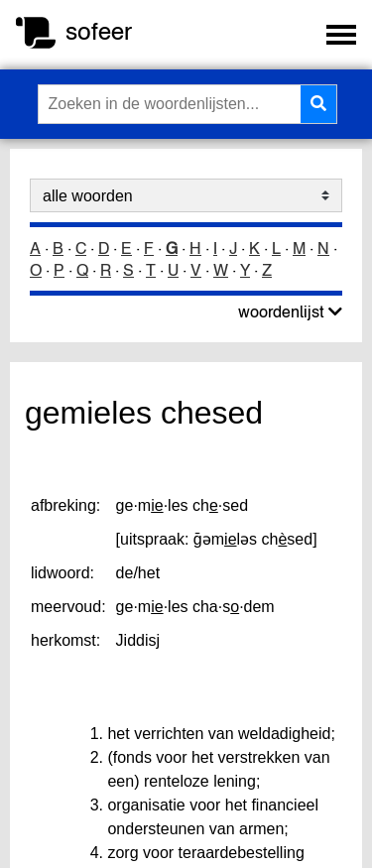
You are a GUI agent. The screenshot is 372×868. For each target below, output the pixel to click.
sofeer (99, 31)
